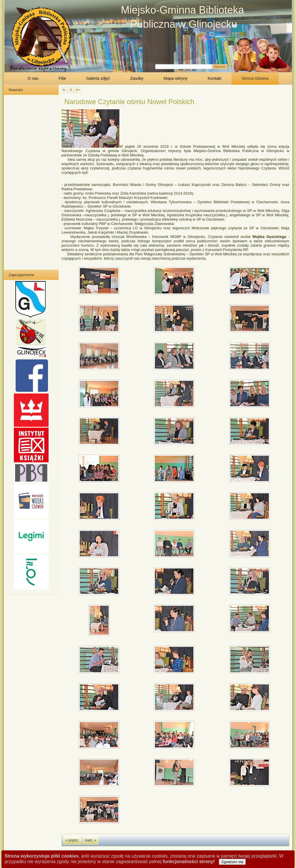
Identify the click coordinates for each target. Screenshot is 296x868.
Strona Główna (255, 78)
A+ (78, 90)
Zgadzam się (232, 862)
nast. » (91, 840)
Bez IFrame (30, 182)
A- (65, 90)
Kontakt (215, 78)
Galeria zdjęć (98, 78)
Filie (62, 78)
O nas (33, 78)
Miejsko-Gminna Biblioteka (182, 10)
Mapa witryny (175, 78)
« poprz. (72, 840)
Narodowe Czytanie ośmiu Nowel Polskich (129, 102)
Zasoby (137, 78)
